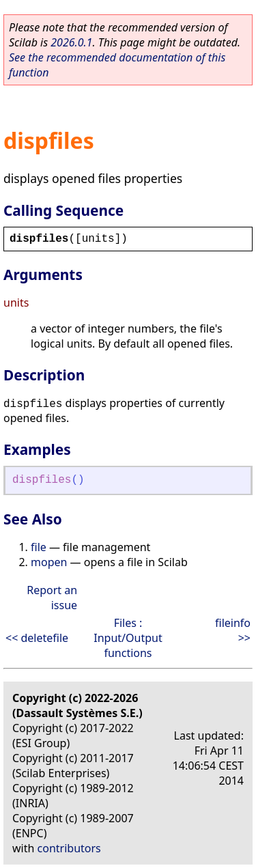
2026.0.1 (71, 42)
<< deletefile (37, 638)
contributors (69, 848)
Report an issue (52, 598)
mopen (49, 562)
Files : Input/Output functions (128, 638)
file (39, 547)
